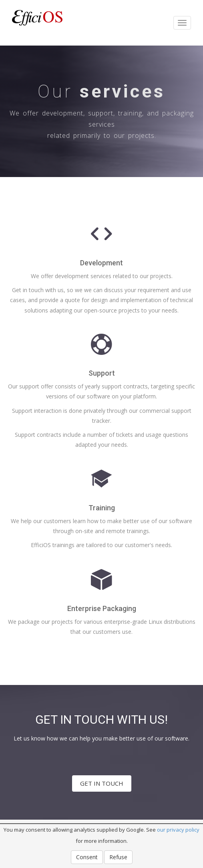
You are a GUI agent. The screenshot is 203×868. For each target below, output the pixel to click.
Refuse (118, 857)
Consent (87, 857)
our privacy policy (178, 830)
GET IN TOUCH (102, 783)
